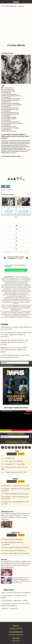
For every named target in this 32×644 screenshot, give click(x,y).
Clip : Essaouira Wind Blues (14, 539)
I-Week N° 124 (10, 458)
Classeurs (21, 454)
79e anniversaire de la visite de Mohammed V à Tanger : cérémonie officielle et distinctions (16, 335)
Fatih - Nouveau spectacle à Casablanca (16, 593)
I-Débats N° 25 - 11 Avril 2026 (15, 464)
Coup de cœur (21, 6)
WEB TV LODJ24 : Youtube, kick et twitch (16, 408)
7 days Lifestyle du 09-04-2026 (16, 472)
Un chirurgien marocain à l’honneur (8, 211)
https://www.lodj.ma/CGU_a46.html (16, 443)
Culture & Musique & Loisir (11, 6)
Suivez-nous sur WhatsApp (16, 270)
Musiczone (9, 215)
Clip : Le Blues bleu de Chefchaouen (17, 553)
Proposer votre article (16, 635)
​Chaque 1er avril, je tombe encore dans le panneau (24, 211)
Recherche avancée (7, 365)
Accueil (3, 6)
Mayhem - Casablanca (10, 609)
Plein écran (27, 414)
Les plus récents (12, 454)
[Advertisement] (15, 26)
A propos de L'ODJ (16, 629)
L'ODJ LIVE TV (16, 641)
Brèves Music (24, 215)
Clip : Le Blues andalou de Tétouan (17, 547)
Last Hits (12, 215)
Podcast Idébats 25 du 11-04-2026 (17, 494)
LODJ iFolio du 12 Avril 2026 (14, 461)
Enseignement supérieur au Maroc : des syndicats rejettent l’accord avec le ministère (14, 342)
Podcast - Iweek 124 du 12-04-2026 (17, 486)
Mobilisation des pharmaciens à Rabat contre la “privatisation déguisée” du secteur (14, 350)
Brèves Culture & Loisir (18, 215)
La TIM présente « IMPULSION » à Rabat (15, 601)
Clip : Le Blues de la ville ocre (15, 550)
